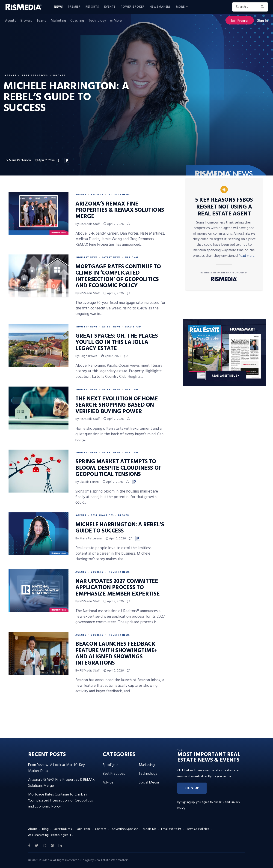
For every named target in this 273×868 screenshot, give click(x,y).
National (132, 257)
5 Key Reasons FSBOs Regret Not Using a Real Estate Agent (224, 207)
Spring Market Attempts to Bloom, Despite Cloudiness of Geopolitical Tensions (118, 468)
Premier (74, 7)
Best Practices (35, 76)
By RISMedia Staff (88, 224)
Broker (60, 76)
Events (110, 7)
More (180, 7)
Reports (92, 7)
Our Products (63, 829)
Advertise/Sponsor (125, 829)
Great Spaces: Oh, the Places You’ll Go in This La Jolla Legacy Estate (117, 343)
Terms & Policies (198, 829)
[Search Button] (263, 7)
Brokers (26, 21)
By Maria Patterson (18, 160)
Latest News (111, 257)
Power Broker (133, 7)
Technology (97, 21)
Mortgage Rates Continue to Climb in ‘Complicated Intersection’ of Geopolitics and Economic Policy (118, 276)
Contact (101, 829)
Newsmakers (160, 7)
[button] (192, 788)
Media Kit (149, 829)
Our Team (83, 829)
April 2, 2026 (45, 160)
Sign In (263, 21)
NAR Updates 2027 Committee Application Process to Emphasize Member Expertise (118, 588)
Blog (45, 829)
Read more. (247, 256)
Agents (11, 21)
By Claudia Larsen (87, 482)
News (58, 7)
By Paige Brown (86, 356)
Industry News (119, 195)
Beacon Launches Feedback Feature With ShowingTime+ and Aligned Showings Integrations (116, 654)
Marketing (58, 21)
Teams (41, 21)
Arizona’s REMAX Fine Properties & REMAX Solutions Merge (120, 210)
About (33, 829)
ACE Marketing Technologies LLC (51, 835)
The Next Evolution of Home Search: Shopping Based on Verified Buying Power (117, 405)
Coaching (77, 21)
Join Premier (240, 21)
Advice (108, 783)
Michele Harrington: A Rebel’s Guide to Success (120, 528)
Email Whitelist (171, 829)
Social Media (149, 783)
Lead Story (133, 327)
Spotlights (110, 765)
